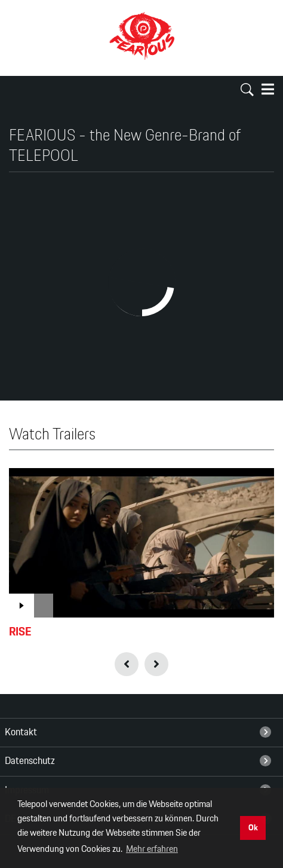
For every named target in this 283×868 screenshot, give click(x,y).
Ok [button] (253, 828)
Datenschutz (139, 761)
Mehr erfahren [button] (152, 849)
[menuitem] (141, 732)
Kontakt (139, 732)
